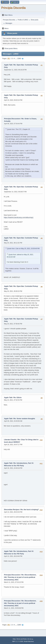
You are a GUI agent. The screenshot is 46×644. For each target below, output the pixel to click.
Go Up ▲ (30, 639)
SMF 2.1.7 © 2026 (18, 641)
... (16, 58)
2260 (19, 58)
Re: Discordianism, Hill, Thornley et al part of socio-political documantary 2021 (20, 577)
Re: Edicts (18, 398)
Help (14, 639)
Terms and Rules (22, 639)
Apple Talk (8, 65)
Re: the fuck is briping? (30, 510)
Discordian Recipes (12, 510)
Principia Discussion (12, 119)
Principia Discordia (13, 8)
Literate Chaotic (10, 440)
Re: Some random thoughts (24, 419)
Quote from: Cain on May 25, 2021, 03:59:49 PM (23, 249)
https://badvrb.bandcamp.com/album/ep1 (19, 217)
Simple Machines (29, 641)
